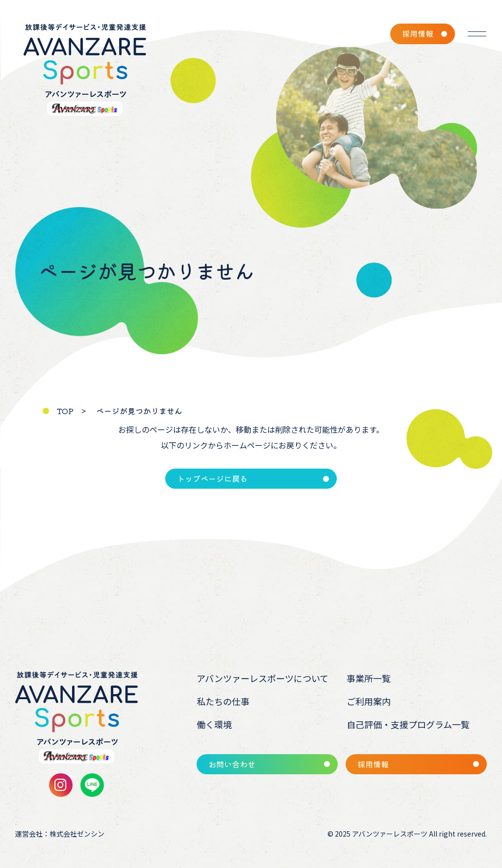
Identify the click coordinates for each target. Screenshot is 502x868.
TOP (65, 411)
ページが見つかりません (139, 411)
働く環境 (214, 724)
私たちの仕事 (223, 701)
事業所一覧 (369, 678)
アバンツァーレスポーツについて (263, 678)
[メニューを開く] (477, 34)
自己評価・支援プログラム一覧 (408, 724)
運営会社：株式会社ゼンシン (60, 834)
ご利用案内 (369, 701)
